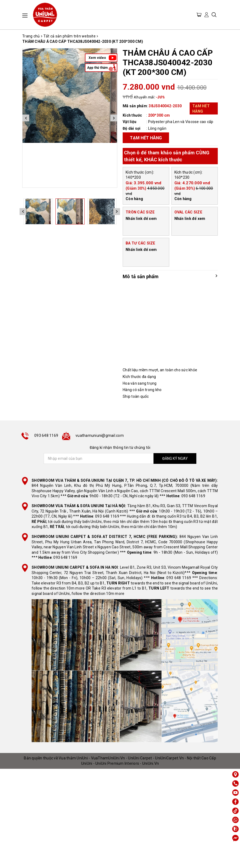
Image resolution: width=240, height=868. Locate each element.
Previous (26, 118)
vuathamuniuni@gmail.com (100, 435)
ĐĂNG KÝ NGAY (175, 458)
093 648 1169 (46, 435)
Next (114, 118)
